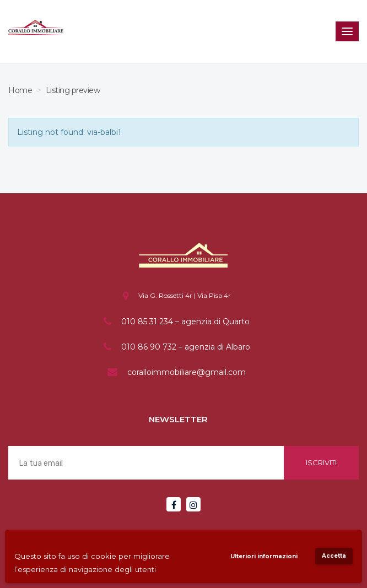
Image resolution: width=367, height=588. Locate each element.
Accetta (334, 556)
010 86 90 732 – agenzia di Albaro (186, 347)
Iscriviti (321, 462)
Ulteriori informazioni (264, 556)
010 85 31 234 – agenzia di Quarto (185, 322)
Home (20, 90)
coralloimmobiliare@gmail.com (187, 372)
